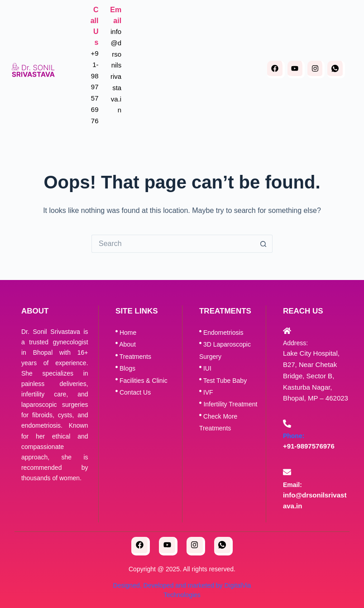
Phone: (294, 436)
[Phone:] (287, 424)
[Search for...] (173, 244)
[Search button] (263, 244)
